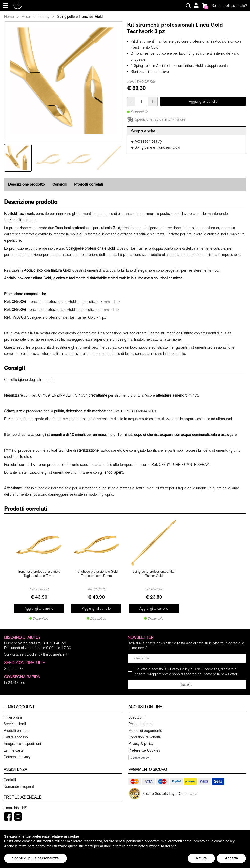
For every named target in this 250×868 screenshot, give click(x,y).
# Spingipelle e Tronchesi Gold (156, 147)
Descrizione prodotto (26, 184)
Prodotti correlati (89, 184)
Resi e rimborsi (140, 721)
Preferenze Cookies (144, 747)
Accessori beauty (36, 17)
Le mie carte (14, 747)
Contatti (10, 777)
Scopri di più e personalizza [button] (35, 858)
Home (9, 17)
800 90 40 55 (54, 640)
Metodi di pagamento (145, 728)
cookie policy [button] (224, 841)
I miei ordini (13, 714)
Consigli (59, 184)
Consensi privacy (17, 754)
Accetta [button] (231, 858)
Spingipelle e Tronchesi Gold (80, 17)
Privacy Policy (179, 666)
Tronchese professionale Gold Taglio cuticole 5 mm (96, 571)
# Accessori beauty (147, 141)
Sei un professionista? (229, 6)
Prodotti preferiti (16, 728)
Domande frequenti (19, 783)
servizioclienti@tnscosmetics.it (43, 651)
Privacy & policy (141, 741)
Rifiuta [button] (201, 858)
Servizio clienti (15, 721)
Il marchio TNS (15, 805)
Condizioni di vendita (145, 734)
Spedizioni (136, 714)
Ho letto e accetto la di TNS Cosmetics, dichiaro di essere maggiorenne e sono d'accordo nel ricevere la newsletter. (186, 668)
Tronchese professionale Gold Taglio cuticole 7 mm (39, 571)
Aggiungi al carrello (203, 101)
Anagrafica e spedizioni (22, 741)
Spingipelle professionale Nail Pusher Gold (154, 571)
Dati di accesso (16, 734)
